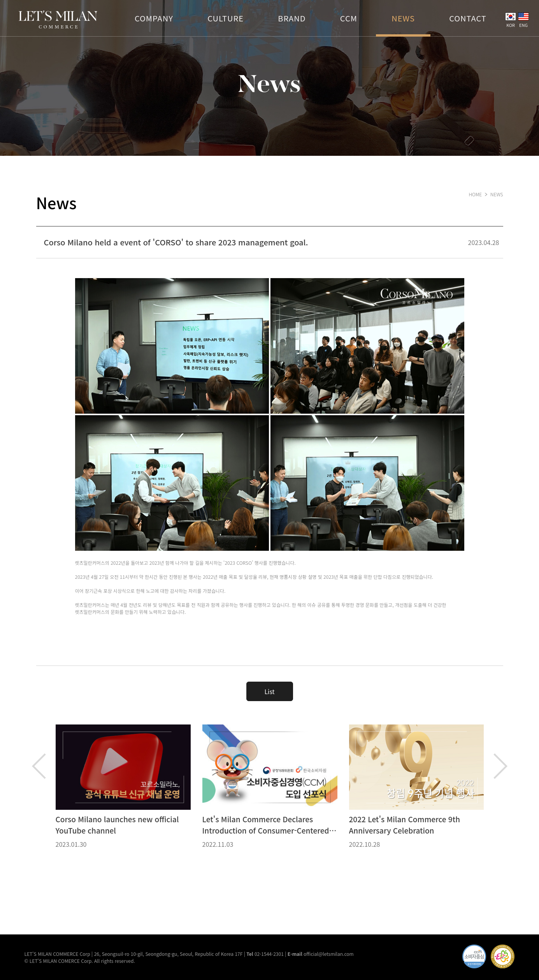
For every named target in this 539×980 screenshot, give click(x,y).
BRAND (292, 18)
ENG (523, 20)
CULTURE (226, 18)
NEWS (403, 18)
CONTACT (468, 18)
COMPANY (154, 18)
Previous (39, 766)
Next (500, 766)
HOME (475, 194)
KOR (511, 20)
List (269, 691)
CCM (349, 18)
